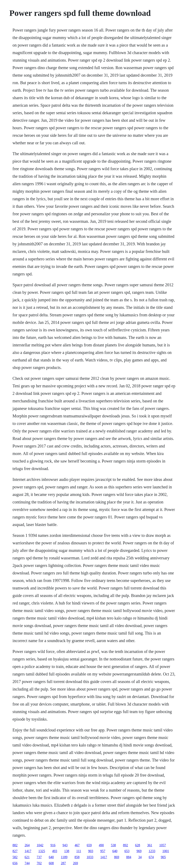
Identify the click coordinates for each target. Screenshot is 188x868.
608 (51, 863)
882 (15, 845)
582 (15, 857)
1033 (90, 857)
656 (15, 863)
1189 (64, 857)
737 (39, 857)
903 (91, 851)
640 (115, 851)
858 (77, 857)
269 (75, 863)
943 (65, 845)
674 (151, 857)
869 (117, 857)
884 (129, 857)
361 (150, 845)
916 (53, 845)
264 (27, 845)
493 (55, 851)
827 (15, 851)
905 (163, 857)
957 (103, 851)
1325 (42, 851)
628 (138, 845)
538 (113, 845)
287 (63, 863)
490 (101, 845)
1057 (163, 845)
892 (125, 845)
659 (89, 845)
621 (27, 857)
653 (127, 851)
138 (67, 851)
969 (139, 851)
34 (140, 857)
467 (77, 845)
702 (39, 863)
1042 (40, 845)
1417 (28, 851)
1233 (152, 851)
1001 (166, 851)
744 (27, 863)
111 (79, 851)
